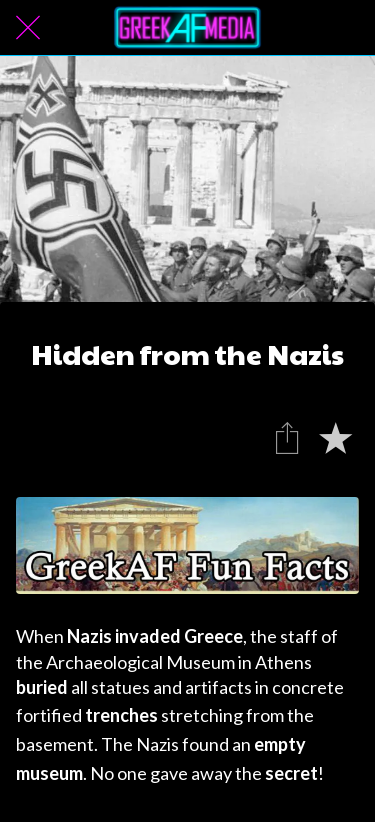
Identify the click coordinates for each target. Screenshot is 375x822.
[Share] (287, 437)
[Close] (28, 28)
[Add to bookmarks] (335, 437)
